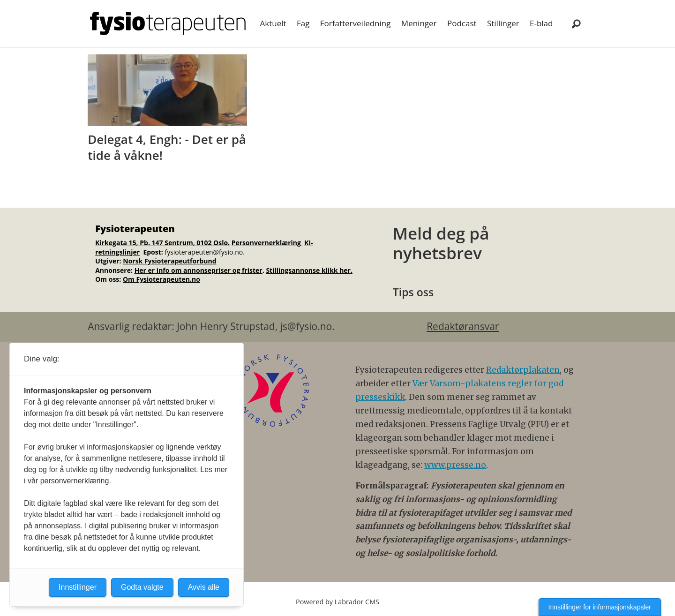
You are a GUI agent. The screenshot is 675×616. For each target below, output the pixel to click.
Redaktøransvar (463, 326)
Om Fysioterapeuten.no (161, 279)
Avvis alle (204, 587)
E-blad (541, 23)
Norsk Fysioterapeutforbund (169, 261)
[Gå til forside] (168, 23)
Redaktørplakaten (523, 370)
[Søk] (576, 23)
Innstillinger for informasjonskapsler (600, 607)
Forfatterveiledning (356, 23)
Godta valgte (142, 587)
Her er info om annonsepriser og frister (199, 270)
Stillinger (503, 23)
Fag (303, 23)
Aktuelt (273, 23)
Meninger (419, 23)
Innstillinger (78, 587)
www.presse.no (455, 465)
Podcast (462, 23)
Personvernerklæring (267, 243)
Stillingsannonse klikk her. (309, 270)
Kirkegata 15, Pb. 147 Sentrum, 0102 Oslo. (162, 243)
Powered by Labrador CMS (337, 602)
